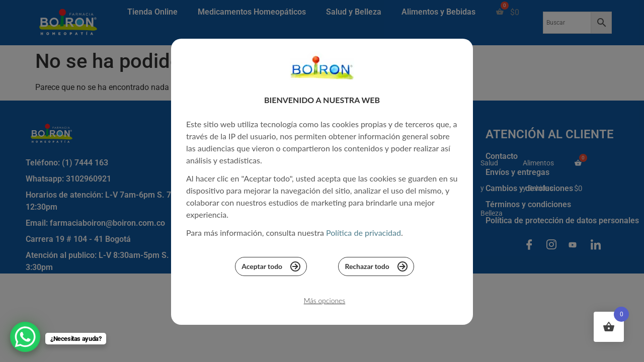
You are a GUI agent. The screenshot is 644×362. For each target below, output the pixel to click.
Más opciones (324, 303)
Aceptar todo (270, 268)
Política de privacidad (364, 235)
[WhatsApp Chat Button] (25, 337)
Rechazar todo (377, 268)
